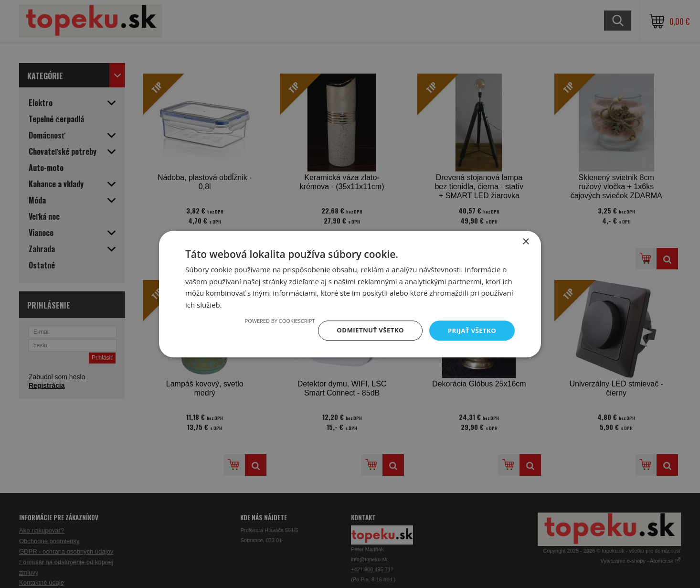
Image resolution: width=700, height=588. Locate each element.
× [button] (525, 241)
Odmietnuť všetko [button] (366, 330)
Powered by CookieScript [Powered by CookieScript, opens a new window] (274, 320)
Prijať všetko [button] (471, 330)
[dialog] (350, 294)
